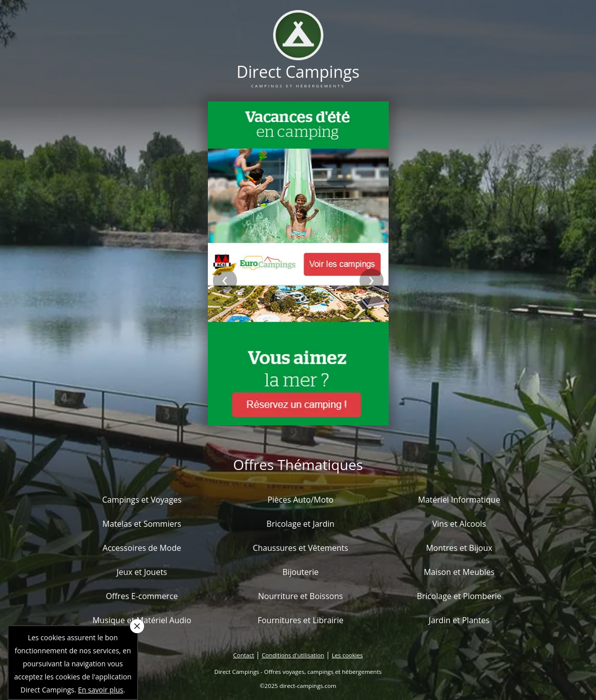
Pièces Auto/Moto (301, 500)
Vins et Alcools (459, 524)
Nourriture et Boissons (301, 596)
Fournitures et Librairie (301, 620)
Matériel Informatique (459, 500)
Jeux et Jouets (142, 572)
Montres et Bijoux (459, 548)
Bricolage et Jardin (301, 524)
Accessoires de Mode (142, 548)
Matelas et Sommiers (142, 524)
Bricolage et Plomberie (459, 596)
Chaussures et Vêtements (300, 548)
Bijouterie (300, 572)
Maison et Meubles (459, 572)
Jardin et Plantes (459, 620)
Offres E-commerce (142, 596)
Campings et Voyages (142, 500)
